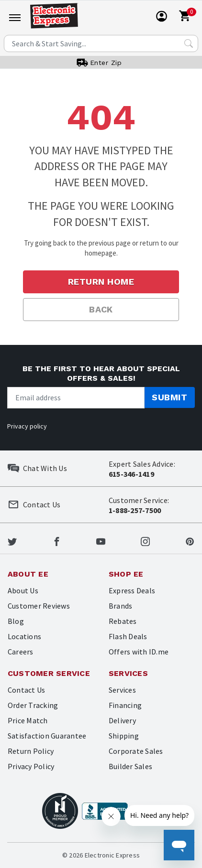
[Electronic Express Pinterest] (190, 540)
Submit (169, 397)
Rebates (123, 621)
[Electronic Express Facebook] (57, 540)
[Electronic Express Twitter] (12, 540)
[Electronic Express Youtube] (101, 540)
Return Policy (31, 751)
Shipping (124, 736)
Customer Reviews (39, 606)
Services (122, 690)
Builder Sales (130, 766)
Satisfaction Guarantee (47, 736)
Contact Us (26, 690)
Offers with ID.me (139, 652)
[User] (162, 16)
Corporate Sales (136, 751)
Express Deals (132, 590)
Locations (24, 636)
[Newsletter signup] (76, 398)
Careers (21, 652)
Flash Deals (128, 636)
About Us (23, 590)
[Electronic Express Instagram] (145, 540)
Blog (16, 621)
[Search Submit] (189, 43)
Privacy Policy (31, 766)
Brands (120, 606)
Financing (125, 705)
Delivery (122, 720)
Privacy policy (27, 426)
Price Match (28, 720)
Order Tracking (33, 705)
